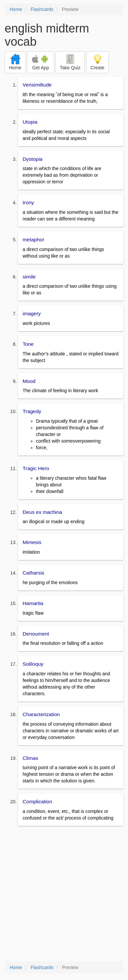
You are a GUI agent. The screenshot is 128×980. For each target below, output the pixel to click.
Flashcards (42, 9)
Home (16, 9)
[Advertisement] (64, 894)
